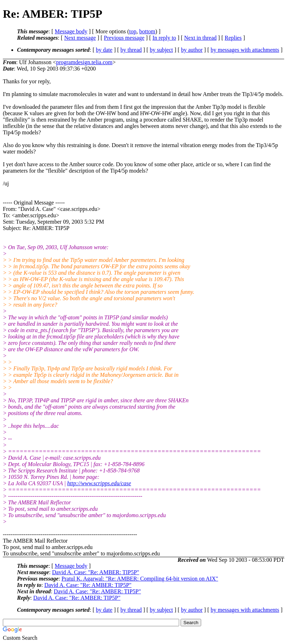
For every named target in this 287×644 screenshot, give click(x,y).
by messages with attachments (245, 50)
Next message (80, 38)
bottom (147, 31)
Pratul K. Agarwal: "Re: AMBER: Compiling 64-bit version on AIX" (140, 579)
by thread (131, 50)
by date (104, 50)
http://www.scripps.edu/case (99, 483)
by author (192, 50)
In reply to (164, 38)
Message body (71, 31)
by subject (161, 50)
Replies (233, 38)
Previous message (124, 38)
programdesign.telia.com (84, 62)
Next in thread (200, 38)
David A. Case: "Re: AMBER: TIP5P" (96, 572)
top (133, 31)
